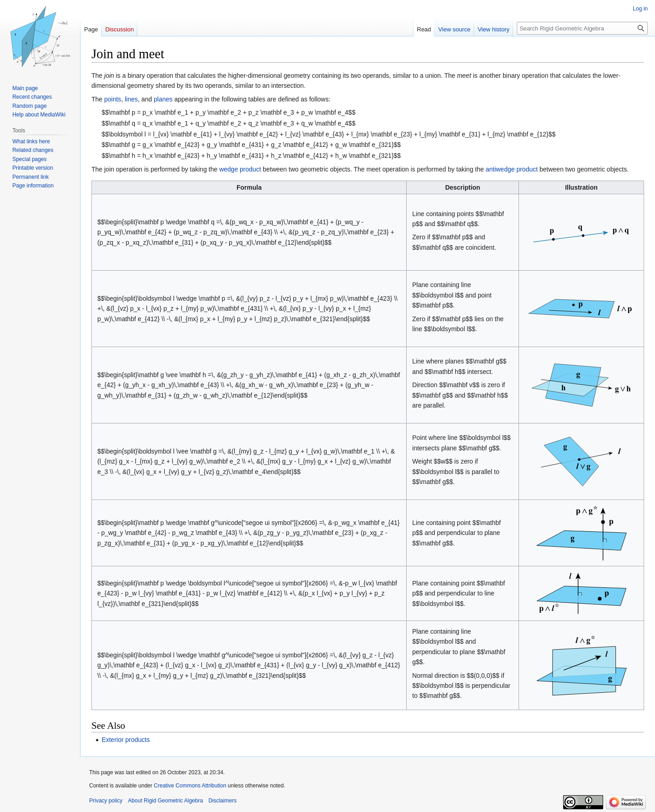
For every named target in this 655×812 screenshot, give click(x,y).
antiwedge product (512, 169)
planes (163, 99)
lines (131, 99)
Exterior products (126, 740)
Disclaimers (222, 801)
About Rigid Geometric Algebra (165, 801)
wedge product (240, 169)
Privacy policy (106, 801)
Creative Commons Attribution (190, 786)
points (113, 99)
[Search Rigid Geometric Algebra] (582, 28)
